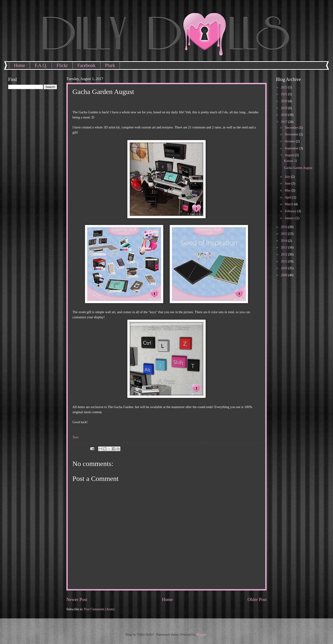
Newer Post (77, 599)
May (288, 190)
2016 (284, 227)
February (291, 211)
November (292, 134)
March (289, 204)
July (288, 177)
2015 (284, 234)
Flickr (62, 65)
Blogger (201, 635)
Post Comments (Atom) (99, 609)
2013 (284, 247)
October (290, 141)
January (290, 218)
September (292, 148)
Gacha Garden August (298, 168)
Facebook (86, 65)
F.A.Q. (41, 65)
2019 (284, 108)
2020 (284, 101)
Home (19, 65)
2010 (284, 268)
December (292, 128)
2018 (284, 115)
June (288, 183)
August (290, 155)
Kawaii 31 (291, 161)
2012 (284, 254)
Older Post (257, 599)
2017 (284, 122)
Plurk (110, 65)
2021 (284, 94)
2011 (284, 261)
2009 (284, 275)
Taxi (75, 437)
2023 (284, 87)
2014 (284, 241)
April (289, 197)
